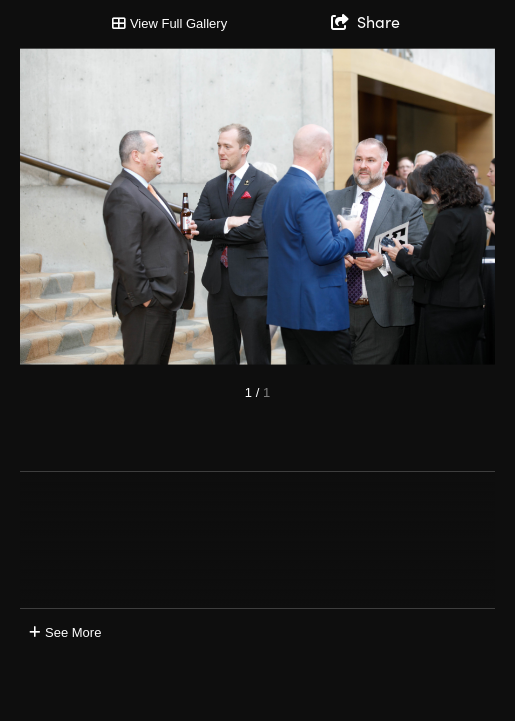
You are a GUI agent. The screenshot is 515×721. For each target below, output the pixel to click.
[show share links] (365, 21)
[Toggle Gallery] (169, 24)
